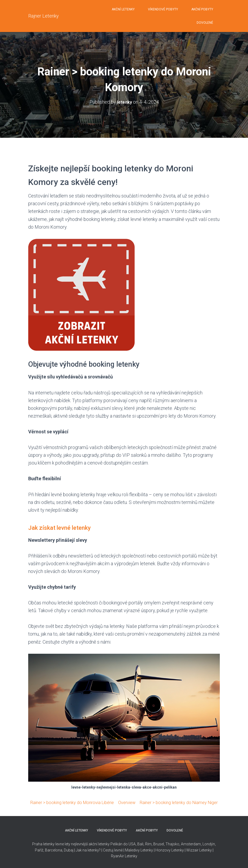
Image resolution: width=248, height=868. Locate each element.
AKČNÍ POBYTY (202, 9)
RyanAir (117, 856)
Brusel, (159, 844)
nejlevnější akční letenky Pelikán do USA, (104, 844)
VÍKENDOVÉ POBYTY (163, 9)
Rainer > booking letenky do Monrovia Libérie (83, 802)
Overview (143, 802)
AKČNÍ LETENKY (123, 9)
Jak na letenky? (88, 850)
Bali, (140, 844)
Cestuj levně (113, 850)
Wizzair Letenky (199, 850)
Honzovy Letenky (170, 850)
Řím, (148, 844)
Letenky (131, 856)
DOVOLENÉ (205, 23)
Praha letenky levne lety (51, 844)
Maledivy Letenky (139, 850)
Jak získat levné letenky (67, 527)
